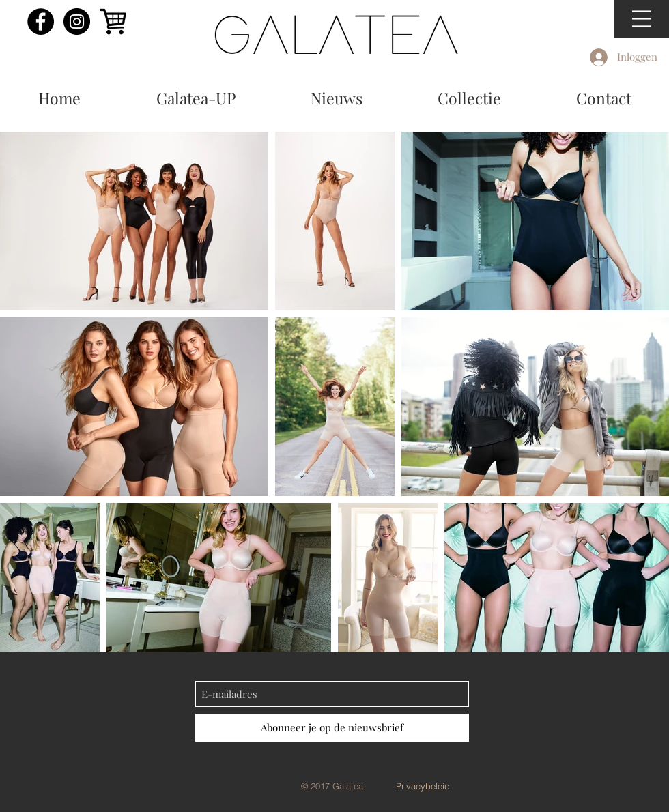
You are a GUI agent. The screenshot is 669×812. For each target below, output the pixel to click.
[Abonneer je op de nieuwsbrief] (332, 728)
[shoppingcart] (113, 21)
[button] (642, 19)
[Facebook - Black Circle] (41, 21)
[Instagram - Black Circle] (77, 21)
